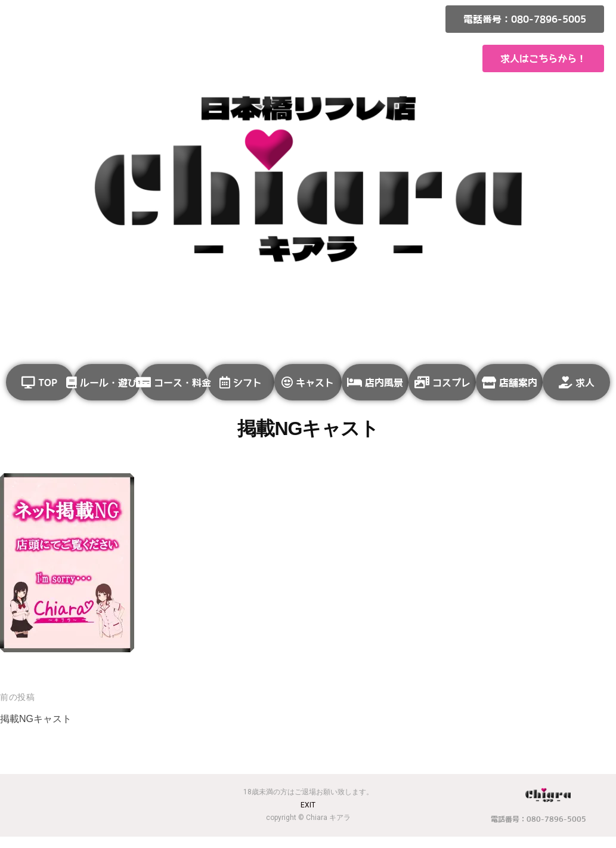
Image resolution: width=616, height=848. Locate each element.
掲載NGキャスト (38, 730)
